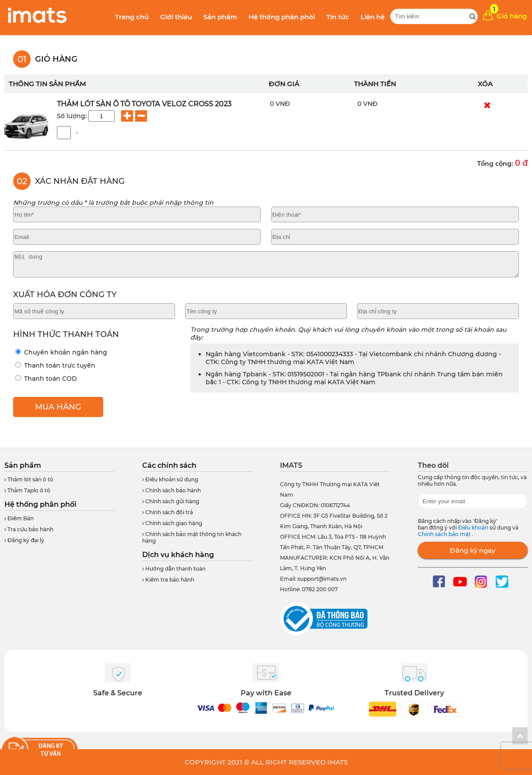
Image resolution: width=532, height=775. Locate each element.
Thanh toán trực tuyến (55, 365)
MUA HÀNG (58, 407)
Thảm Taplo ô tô (27, 490)
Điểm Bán (19, 518)
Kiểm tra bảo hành (168, 580)
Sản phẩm (220, 17)
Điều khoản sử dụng (170, 479)
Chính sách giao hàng (172, 523)
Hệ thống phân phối (282, 17)
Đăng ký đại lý (24, 540)
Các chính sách (169, 465)
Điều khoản (474, 528)
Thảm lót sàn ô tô (29, 479)
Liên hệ (373, 17)
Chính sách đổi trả (168, 512)
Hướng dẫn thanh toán (174, 569)
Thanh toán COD (46, 379)
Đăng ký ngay (472, 550)
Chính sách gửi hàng (171, 501)
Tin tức (338, 17)
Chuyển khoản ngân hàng (61, 352)
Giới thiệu (176, 17)
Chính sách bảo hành (171, 490)
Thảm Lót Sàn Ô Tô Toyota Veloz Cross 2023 (144, 104)
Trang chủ (132, 17)
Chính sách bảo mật (445, 534)
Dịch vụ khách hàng (178, 555)
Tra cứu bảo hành (29, 529)
